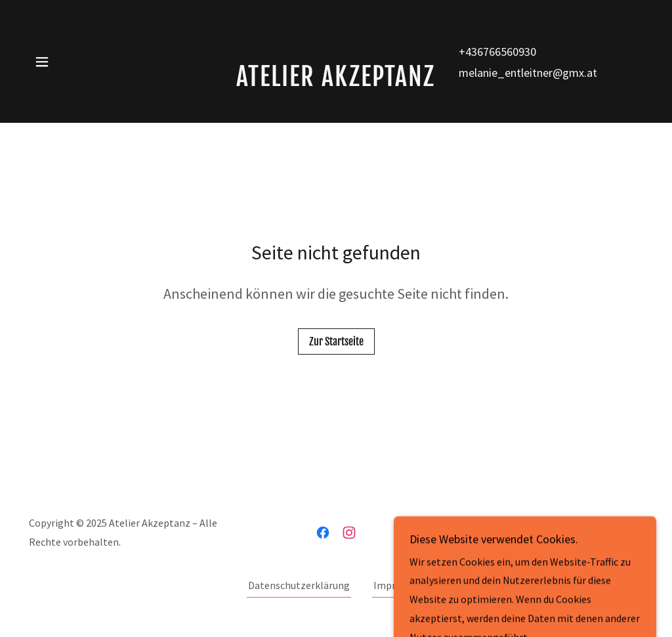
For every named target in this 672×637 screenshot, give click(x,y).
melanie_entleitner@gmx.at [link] (528, 73)
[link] (336, 82)
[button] (42, 62)
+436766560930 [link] (497, 52)
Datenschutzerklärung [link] (299, 585)
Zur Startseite (336, 341)
